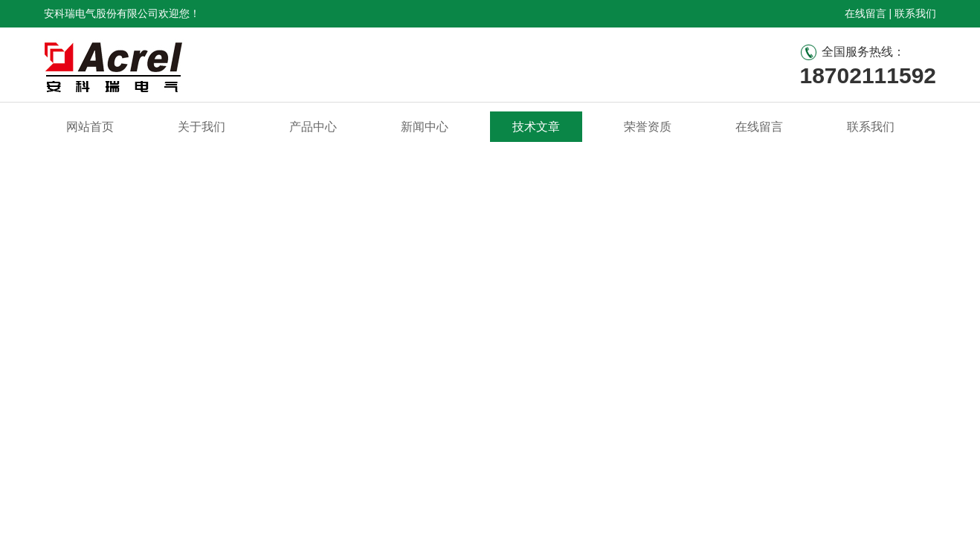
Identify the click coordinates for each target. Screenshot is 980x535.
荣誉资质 (648, 127)
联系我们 (915, 13)
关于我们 (202, 127)
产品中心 (313, 127)
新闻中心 (425, 127)
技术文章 (536, 127)
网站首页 (90, 127)
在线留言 (865, 13)
